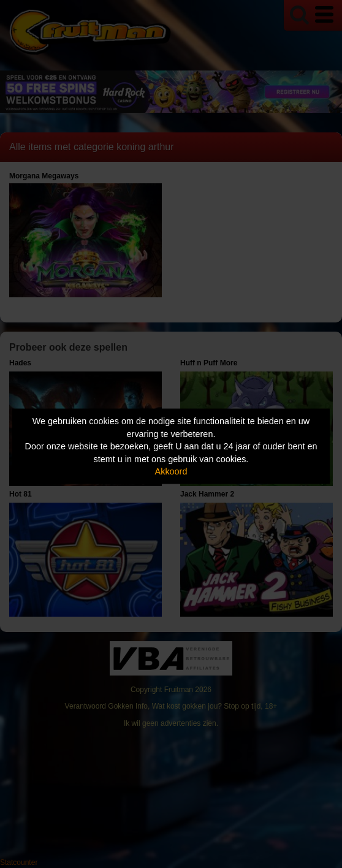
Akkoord (171, 471)
